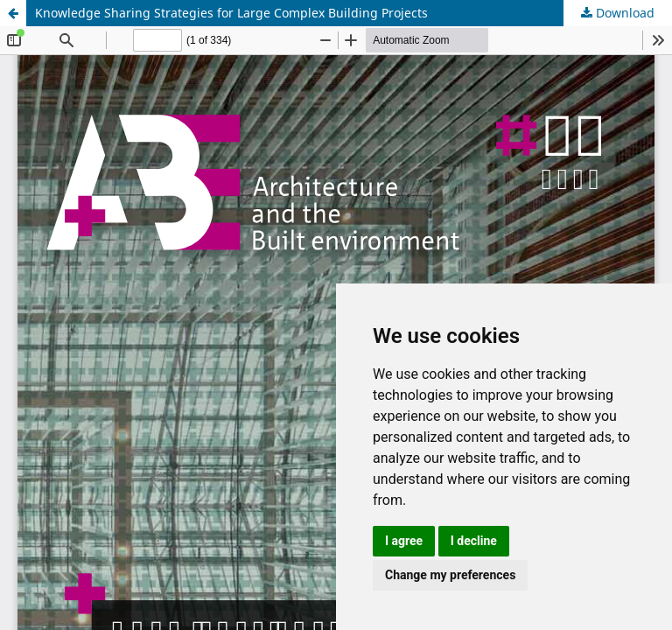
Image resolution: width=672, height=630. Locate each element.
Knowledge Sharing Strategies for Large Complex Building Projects (231, 13)
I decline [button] (474, 541)
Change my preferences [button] (450, 575)
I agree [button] (404, 541)
